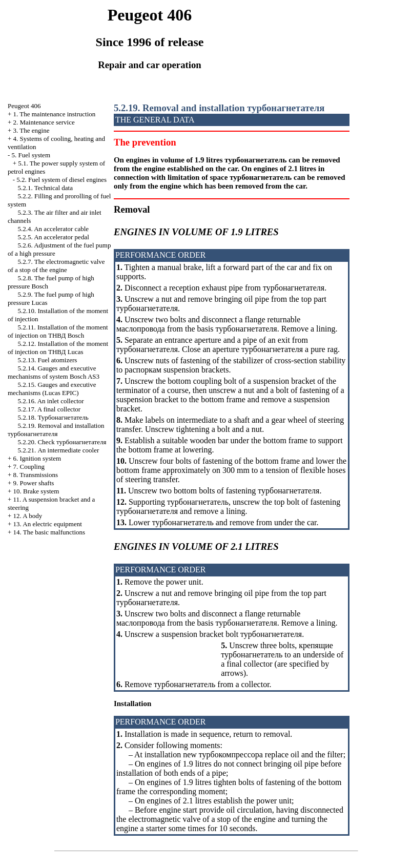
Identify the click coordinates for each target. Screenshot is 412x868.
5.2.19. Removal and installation (56, 430)
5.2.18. (53, 417)
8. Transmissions (36, 475)
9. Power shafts (34, 483)
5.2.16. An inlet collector (50, 401)
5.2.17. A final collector (49, 409)
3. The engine (32, 130)
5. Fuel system (31, 155)
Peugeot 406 (24, 106)
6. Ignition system (37, 458)
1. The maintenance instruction (55, 114)
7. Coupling (29, 467)
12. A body (28, 516)
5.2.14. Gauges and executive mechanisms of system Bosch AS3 (54, 372)
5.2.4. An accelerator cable (53, 229)
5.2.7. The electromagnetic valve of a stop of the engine (56, 266)
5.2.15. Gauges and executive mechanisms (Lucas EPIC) (52, 389)
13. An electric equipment (48, 524)
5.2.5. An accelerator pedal (53, 237)
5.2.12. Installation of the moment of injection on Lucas (58, 348)
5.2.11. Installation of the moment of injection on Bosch (58, 331)
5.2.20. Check (62, 442)
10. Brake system (36, 491)
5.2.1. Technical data (45, 188)
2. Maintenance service (44, 122)
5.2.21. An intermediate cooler (58, 450)
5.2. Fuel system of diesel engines (61, 180)
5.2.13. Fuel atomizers (47, 360)
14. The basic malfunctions (49, 532)
